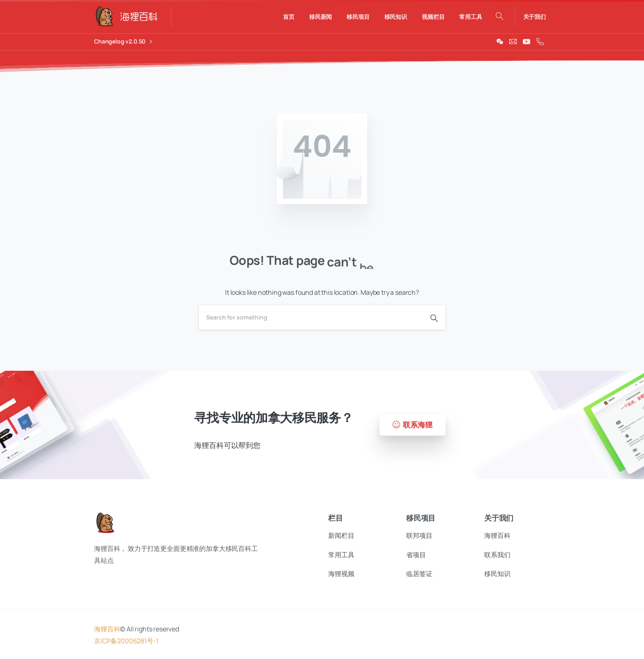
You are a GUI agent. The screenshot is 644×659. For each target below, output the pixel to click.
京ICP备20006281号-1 (126, 645)
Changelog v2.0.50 (123, 42)
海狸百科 (107, 634)
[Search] (311, 317)
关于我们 (535, 17)
